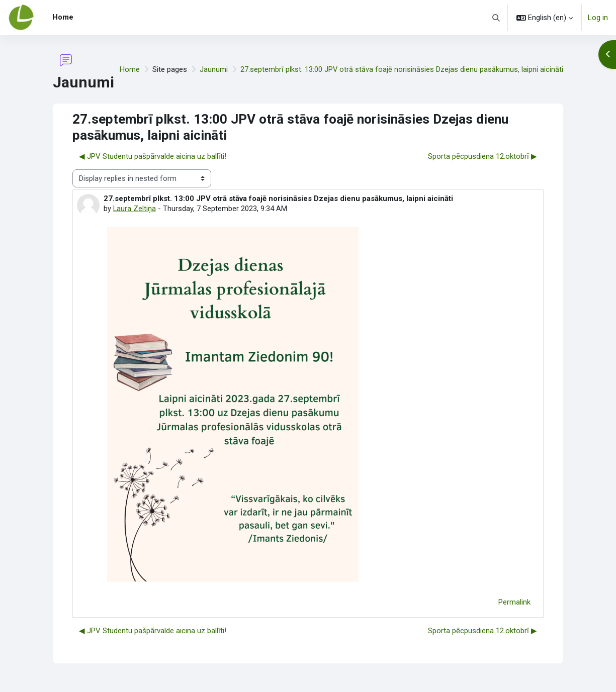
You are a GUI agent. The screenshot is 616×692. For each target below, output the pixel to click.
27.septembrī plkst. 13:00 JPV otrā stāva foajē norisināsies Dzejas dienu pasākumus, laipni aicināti (402, 69)
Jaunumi (213, 69)
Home (129, 69)
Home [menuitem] (63, 17)
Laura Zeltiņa (135, 209)
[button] (497, 18)
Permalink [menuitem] (514, 603)
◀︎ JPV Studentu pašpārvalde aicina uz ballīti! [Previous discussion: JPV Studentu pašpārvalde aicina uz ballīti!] (153, 156)
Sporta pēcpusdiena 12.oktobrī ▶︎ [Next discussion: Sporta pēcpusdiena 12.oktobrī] (482, 156)
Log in (598, 18)
